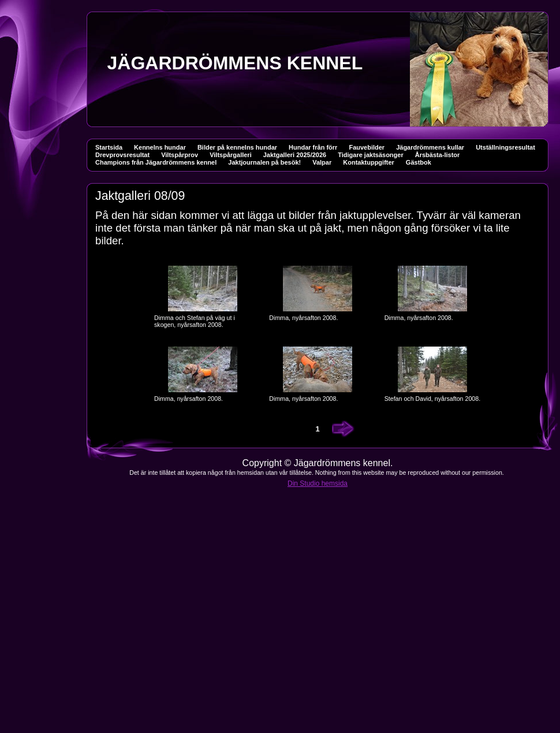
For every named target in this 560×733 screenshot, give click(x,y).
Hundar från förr (313, 147)
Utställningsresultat (505, 147)
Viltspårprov (180, 155)
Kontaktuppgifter (369, 162)
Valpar (322, 162)
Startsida (109, 147)
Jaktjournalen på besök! (264, 162)
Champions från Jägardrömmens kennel (156, 162)
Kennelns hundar (160, 147)
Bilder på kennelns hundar (237, 147)
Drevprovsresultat (122, 155)
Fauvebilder (367, 147)
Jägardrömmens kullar (430, 147)
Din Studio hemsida (318, 483)
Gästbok (419, 162)
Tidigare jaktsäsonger (371, 155)
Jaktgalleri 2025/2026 (295, 155)
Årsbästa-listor (438, 155)
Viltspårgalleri (231, 155)
